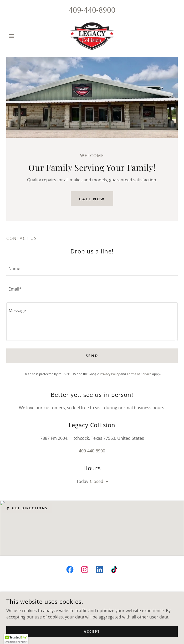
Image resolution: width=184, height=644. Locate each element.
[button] (19, 36)
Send (92, 356)
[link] (92, 36)
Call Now (92, 199)
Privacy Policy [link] (110, 374)
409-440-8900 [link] (92, 10)
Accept (92, 631)
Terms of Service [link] (139, 374)
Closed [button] (97, 481)
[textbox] (92, 268)
